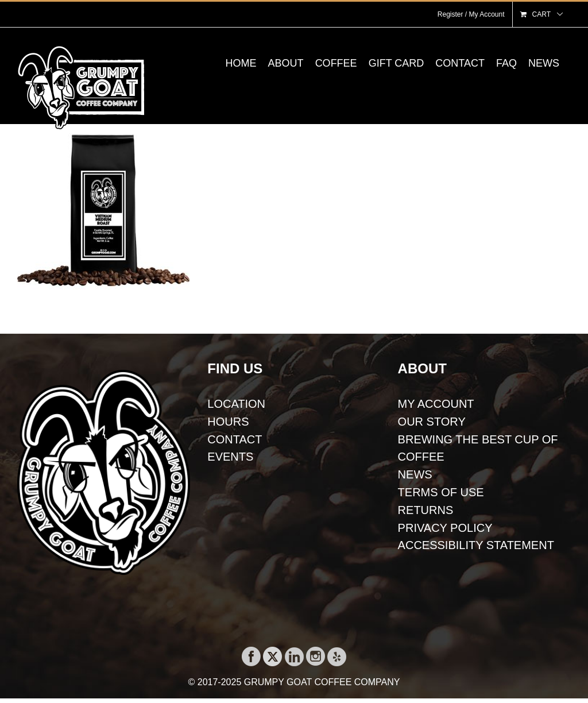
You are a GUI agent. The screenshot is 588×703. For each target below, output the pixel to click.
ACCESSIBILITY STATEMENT (476, 545)
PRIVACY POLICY (445, 528)
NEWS (415, 474)
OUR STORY (432, 422)
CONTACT (235, 439)
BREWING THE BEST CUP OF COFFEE (478, 448)
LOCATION (236, 404)
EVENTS (230, 457)
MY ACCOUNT (436, 404)
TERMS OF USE (441, 492)
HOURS (228, 422)
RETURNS (426, 510)
